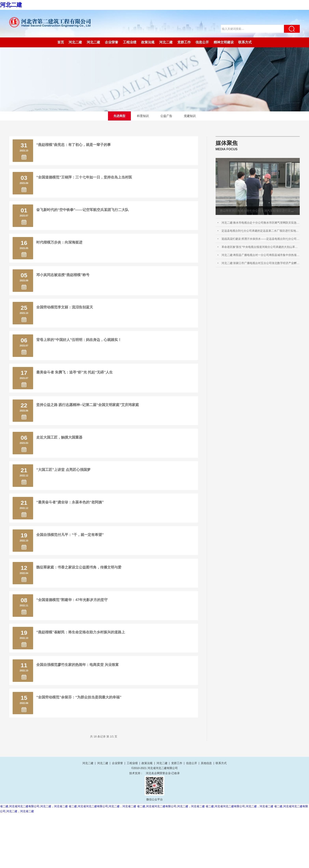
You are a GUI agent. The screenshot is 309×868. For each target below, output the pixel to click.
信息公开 (202, 42)
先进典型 (118, 116)
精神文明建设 (224, 42)
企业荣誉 (112, 42)
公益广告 (167, 116)
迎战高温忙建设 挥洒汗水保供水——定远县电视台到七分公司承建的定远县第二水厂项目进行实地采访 (261, 240)
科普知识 (142, 116)
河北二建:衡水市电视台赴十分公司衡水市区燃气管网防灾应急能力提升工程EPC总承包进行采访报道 (261, 224)
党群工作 (184, 42)
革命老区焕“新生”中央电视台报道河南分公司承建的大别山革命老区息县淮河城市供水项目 (261, 248)
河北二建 (11, 5)
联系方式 (245, 42)
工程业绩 (130, 42)
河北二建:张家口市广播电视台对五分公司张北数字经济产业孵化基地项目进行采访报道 (261, 264)
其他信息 (206, 817)
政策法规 (148, 42)
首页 (61, 42)
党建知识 (191, 116)
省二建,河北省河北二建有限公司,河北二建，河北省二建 (34, 861)
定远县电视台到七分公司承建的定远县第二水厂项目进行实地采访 (261, 232)
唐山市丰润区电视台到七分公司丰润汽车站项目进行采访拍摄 (260, 212)
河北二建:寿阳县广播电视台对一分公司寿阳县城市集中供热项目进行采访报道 (261, 256)
